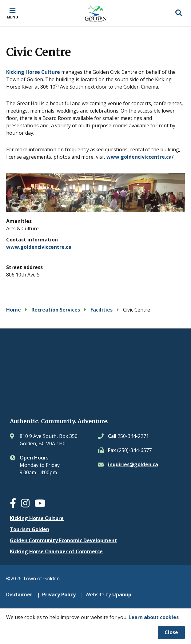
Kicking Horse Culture (33, 72)
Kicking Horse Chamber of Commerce (56, 551)
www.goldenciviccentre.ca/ (140, 157)
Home (14, 310)
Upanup (122, 594)
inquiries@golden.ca (133, 464)
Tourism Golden (30, 529)
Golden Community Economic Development (63, 540)
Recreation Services (56, 310)
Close (171, 632)
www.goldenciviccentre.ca (39, 247)
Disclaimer (19, 594)
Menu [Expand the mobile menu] (12, 17)
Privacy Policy (59, 594)
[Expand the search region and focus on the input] (179, 13)
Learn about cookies (154, 617)
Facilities (101, 310)
